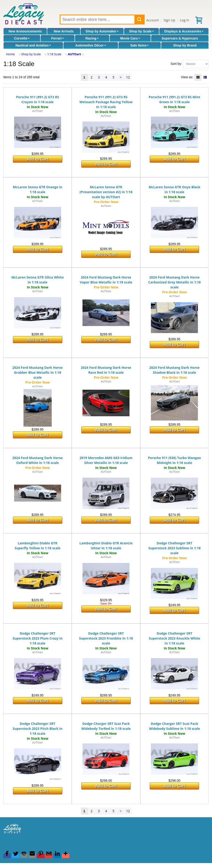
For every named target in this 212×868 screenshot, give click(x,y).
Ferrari (58, 38)
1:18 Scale (54, 54)
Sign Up (169, 20)
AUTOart (75, 54)
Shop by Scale (141, 31)
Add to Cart (37, 159)
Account (153, 20)
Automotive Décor (91, 45)
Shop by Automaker (102, 31)
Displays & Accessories (184, 31)
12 (128, 77)
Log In (184, 20)
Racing (92, 38)
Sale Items (139, 45)
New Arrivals (64, 31)
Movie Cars (130, 38)
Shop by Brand (185, 45)
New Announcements (25, 31)
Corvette (22, 38)
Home (10, 54)
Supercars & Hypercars (180, 38)
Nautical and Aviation (33, 45)
